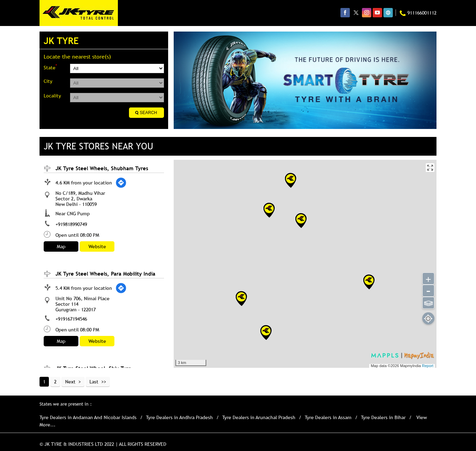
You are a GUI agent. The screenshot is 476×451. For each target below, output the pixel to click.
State (50, 67)
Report (428, 366)
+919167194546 (71, 319)
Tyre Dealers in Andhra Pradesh (179, 417)
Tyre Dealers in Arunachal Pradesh (259, 417)
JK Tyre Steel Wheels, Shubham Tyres (102, 168)
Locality (52, 96)
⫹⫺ (428, 302)
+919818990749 (71, 224)
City (48, 81)
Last (94, 382)
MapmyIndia (411, 366)
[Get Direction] (121, 183)
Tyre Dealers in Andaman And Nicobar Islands (88, 417)
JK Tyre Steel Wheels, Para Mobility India (105, 274)
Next (70, 382)
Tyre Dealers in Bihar (383, 417)
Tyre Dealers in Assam (328, 417)
